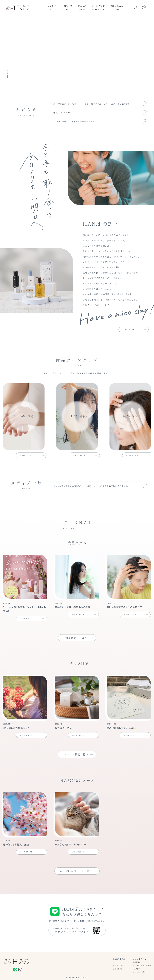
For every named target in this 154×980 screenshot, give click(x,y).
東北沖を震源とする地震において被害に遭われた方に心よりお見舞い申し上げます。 (92, 104)
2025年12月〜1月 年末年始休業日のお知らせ (75, 121)
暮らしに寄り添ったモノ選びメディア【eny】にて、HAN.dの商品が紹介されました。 (91, 486)
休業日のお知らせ (62, 113)
